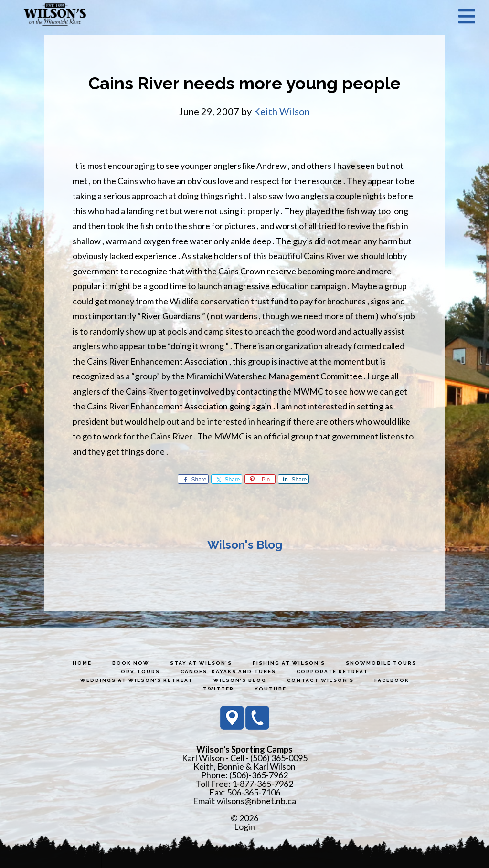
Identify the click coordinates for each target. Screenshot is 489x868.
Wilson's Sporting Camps (55, 16)
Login (244, 826)
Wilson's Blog (245, 545)
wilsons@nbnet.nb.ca (256, 801)
